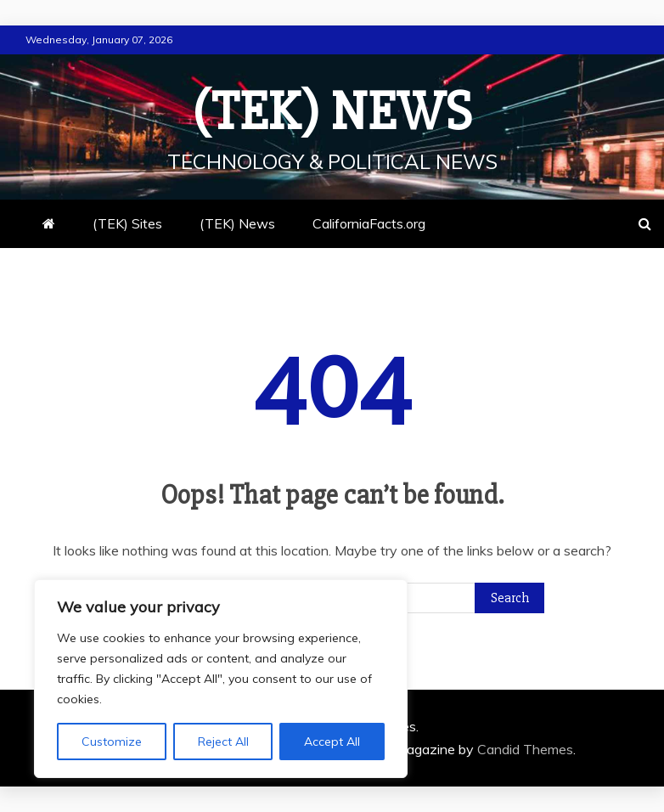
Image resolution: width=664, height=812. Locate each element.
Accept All (332, 742)
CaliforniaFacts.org (369, 223)
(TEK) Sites (127, 223)
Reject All (223, 742)
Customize (112, 742)
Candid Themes (525, 749)
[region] (221, 679)
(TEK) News (332, 112)
